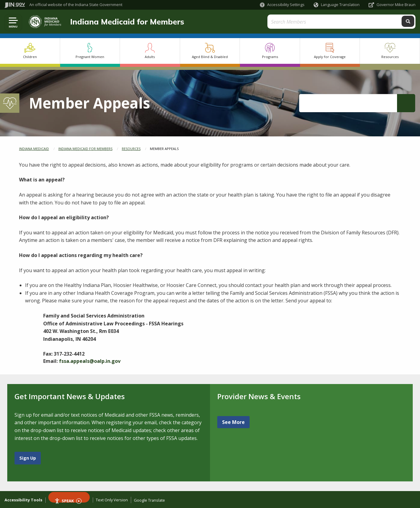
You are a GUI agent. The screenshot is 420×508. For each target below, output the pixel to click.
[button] (282, 5)
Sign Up (28, 458)
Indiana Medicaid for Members (125, 21)
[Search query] (364, 22)
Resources (131, 149)
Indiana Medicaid (34, 149)
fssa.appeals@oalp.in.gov (90, 361)
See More (233, 422)
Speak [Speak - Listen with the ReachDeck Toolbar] (68, 500)
